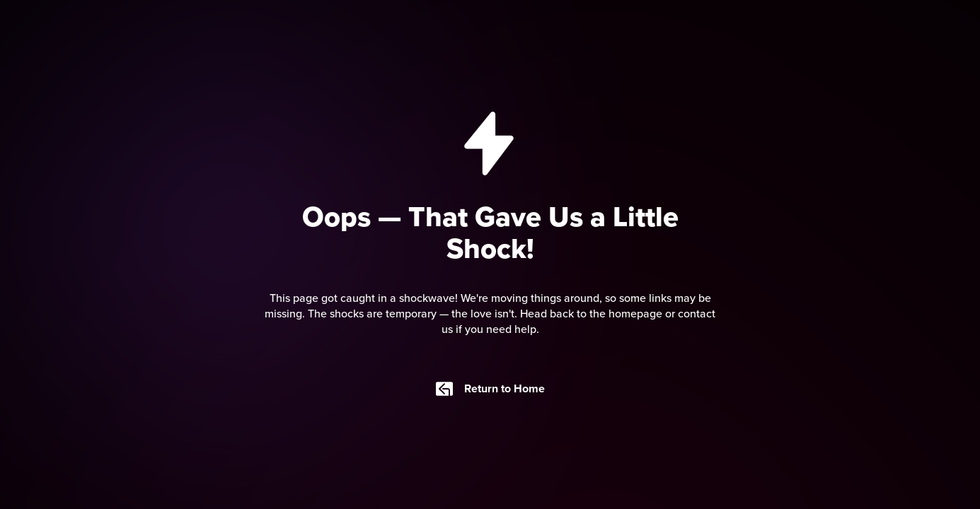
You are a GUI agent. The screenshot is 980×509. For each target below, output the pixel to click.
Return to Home (490, 389)
